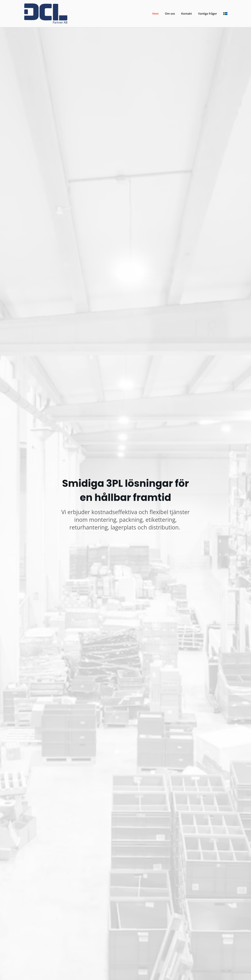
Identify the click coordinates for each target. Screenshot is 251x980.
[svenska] (225, 14)
